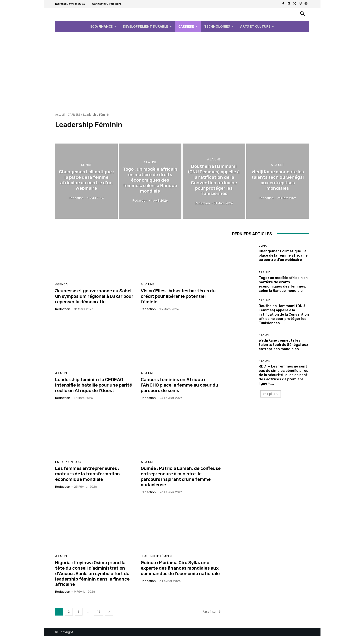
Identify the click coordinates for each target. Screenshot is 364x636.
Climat (86, 165)
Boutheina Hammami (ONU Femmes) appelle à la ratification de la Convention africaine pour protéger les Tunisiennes (284, 314)
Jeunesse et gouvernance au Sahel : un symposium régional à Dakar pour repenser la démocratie (94, 296)
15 (99, 612)
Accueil (60, 115)
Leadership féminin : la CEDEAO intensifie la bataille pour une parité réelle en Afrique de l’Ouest (94, 385)
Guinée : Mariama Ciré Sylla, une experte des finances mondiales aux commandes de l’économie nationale (180, 568)
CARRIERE (74, 115)
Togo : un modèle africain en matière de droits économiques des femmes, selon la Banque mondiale (283, 284)
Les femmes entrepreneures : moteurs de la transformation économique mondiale (87, 474)
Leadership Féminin (156, 556)
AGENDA (61, 284)
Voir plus (271, 394)
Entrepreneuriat (69, 462)
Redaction (63, 309)
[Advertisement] (182, 71)
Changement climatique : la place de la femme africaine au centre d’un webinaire (283, 255)
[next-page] (109, 612)
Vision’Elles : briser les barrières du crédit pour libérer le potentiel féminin (178, 296)
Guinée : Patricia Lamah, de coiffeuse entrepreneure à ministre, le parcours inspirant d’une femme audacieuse (181, 476)
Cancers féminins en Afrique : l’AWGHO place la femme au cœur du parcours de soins (180, 385)
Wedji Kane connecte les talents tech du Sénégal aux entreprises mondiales (283, 345)
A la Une (150, 162)
